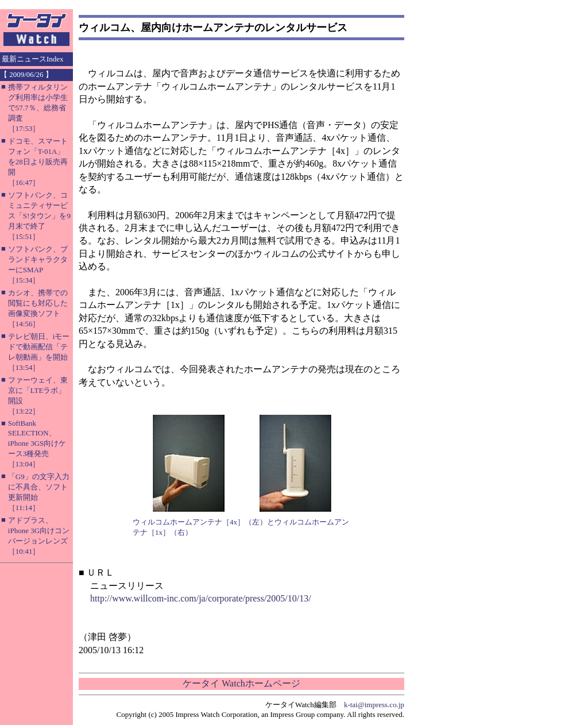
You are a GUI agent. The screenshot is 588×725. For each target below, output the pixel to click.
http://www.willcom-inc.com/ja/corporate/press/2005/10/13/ (201, 598)
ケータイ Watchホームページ (241, 683)
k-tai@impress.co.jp (374, 705)
